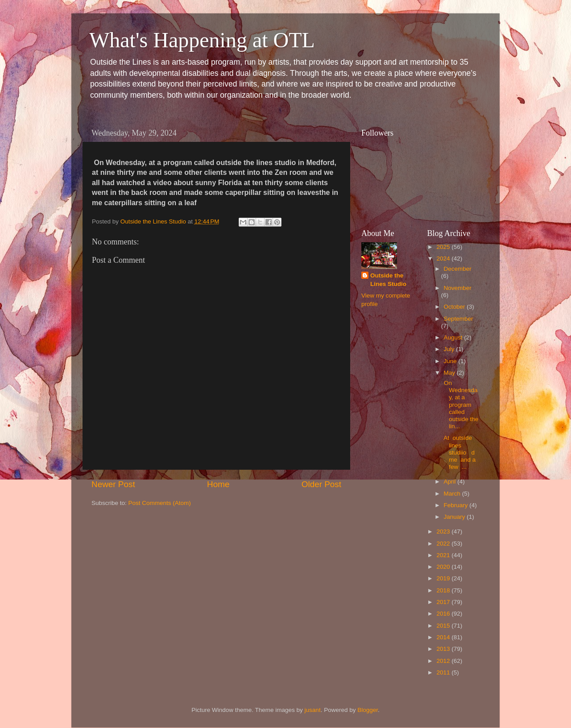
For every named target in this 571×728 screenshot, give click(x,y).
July (450, 349)
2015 (444, 626)
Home (218, 484)
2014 (444, 637)
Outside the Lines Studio (388, 280)
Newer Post (113, 484)
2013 (444, 649)
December (458, 269)
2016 (444, 614)
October (455, 307)
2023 (444, 532)
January (455, 517)
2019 (444, 578)
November (458, 288)
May (450, 373)
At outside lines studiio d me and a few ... (460, 452)
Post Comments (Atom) (160, 503)
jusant (313, 710)
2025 (444, 247)
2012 (444, 661)
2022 (444, 544)
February (457, 505)
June (451, 361)
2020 (444, 567)
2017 (444, 602)
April (451, 482)
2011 (444, 672)
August (454, 337)
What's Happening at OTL (202, 40)
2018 (444, 590)
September (459, 319)
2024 (444, 259)
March (453, 494)
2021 (444, 555)
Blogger (368, 710)
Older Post (321, 484)
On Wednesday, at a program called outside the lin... (460, 405)
